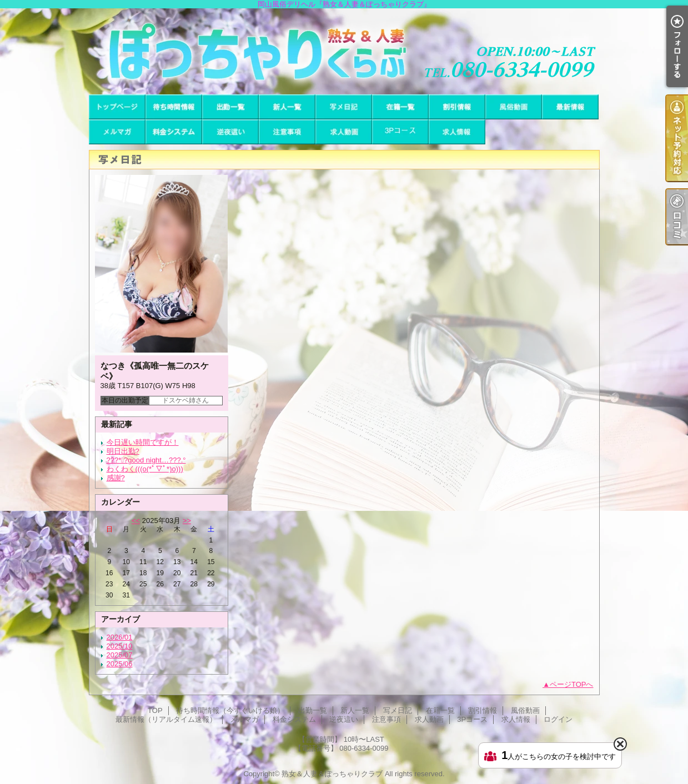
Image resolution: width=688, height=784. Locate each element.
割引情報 (457, 107)
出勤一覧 (230, 107)
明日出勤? (123, 451)
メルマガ (117, 132)
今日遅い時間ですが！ (143, 442)
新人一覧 (287, 107)
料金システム (174, 132)
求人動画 (344, 132)
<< (136, 521)
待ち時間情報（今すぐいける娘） (174, 107)
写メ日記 (344, 107)
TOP (117, 107)
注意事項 (287, 132)
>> (187, 521)
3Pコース (400, 132)
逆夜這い (230, 132)
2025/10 (120, 646)
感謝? (116, 478)
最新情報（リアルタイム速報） (570, 107)
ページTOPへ (572, 684)
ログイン (558, 719)
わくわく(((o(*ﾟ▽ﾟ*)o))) (145, 469)
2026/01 (120, 637)
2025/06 (120, 664)
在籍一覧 (400, 107)
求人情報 (457, 132)
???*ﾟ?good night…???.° (146, 460)
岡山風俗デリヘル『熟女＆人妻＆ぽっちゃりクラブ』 (344, 51)
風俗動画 (514, 107)
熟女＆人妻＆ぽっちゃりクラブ (332, 774)
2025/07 (120, 655)
